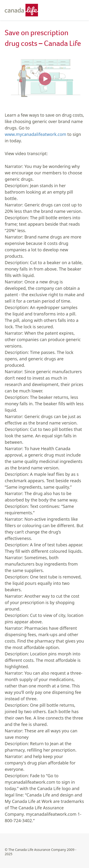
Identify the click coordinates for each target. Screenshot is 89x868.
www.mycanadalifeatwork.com (35, 134)
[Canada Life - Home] (24, 10)
